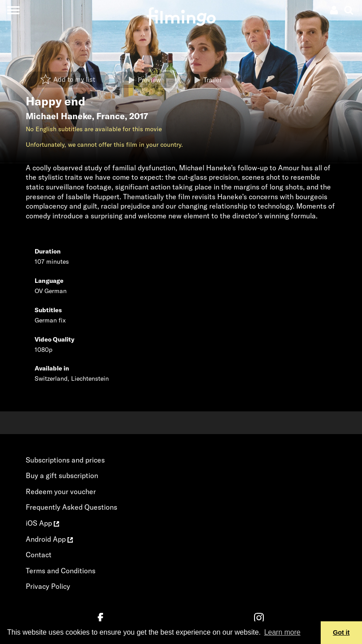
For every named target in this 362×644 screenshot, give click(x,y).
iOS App (42, 523)
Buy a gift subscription (62, 475)
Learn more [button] (282, 632)
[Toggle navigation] (13, 10)
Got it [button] (342, 632)
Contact (39, 555)
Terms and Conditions (61, 571)
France (111, 116)
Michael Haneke (59, 116)
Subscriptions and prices (65, 460)
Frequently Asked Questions (72, 507)
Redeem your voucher (61, 491)
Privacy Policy (48, 586)
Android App (49, 539)
